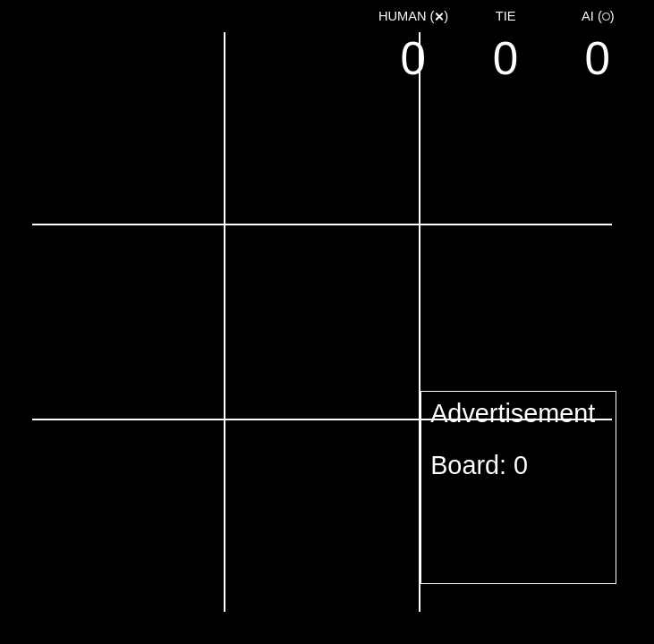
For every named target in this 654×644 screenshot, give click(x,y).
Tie (506, 16)
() (413, 16)
